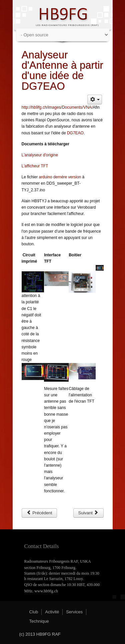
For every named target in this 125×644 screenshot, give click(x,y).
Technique (39, 621)
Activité (52, 612)
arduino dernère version (60, 177)
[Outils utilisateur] (95, 99)
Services (74, 612)
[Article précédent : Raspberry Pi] (39, 513)
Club (34, 612)
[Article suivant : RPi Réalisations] (88, 513)
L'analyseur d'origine (40, 155)
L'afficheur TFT (35, 166)
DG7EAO (75, 133)
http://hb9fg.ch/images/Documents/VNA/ (57, 107)
